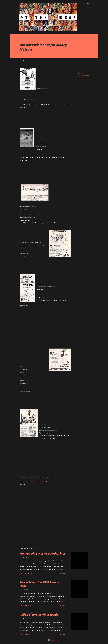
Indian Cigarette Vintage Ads (39, 615)
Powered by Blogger (54, 640)
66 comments (27, 606)
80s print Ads (81, 74)
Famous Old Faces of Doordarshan (42, 553)
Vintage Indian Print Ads (83, 76)
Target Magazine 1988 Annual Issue (39, 584)
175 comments (28, 573)
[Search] (82, 4)
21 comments (27, 634)
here (53, 477)
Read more (63, 573)
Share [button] (80, 66)
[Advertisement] (43, 530)
